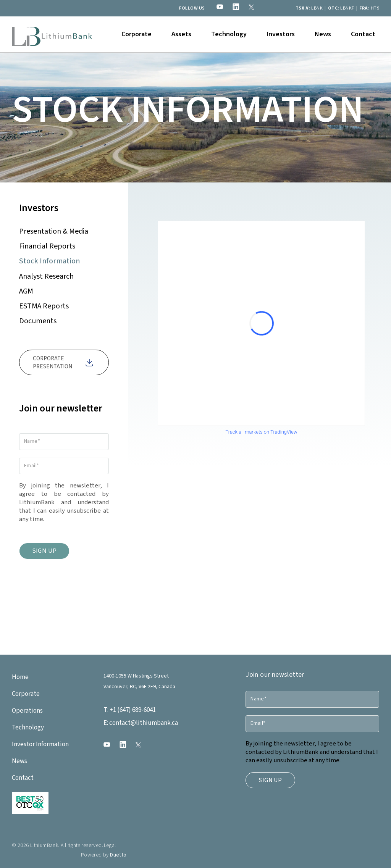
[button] (137, 34)
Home (20, 677)
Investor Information (40, 744)
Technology (229, 34)
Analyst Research (46, 276)
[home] (52, 34)
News (323, 34)
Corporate (26, 694)
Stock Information (49, 261)
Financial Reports (47, 246)
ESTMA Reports (44, 306)
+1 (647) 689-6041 (130, 710)
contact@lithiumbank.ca (141, 723)
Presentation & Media (54, 231)
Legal (110, 851)
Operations (27, 711)
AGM (26, 291)
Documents (38, 321)
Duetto (118, 861)
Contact (363, 34)
